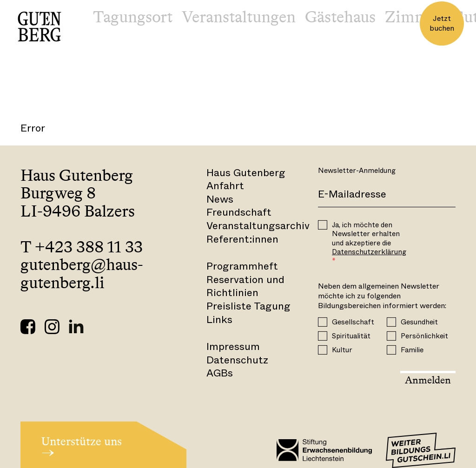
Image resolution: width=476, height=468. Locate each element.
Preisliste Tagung (248, 306)
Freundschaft (239, 212)
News (220, 199)
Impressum (233, 346)
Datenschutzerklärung (369, 252)
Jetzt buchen (442, 23)
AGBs (220, 373)
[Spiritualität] (323, 336)
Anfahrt (225, 186)
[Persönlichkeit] (391, 336)
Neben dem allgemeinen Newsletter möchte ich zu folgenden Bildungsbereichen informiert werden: (382, 296)
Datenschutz (237, 360)
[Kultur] (323, 349)
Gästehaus (340, 17)
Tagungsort (133, 17)
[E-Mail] (387, 195)
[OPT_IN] (323, 225)
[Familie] (391, 349)
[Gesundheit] (391, 322)
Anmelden (428, 380)
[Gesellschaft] (323, 322)
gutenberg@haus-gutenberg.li (82, 274)
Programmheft (242, 266)
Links (219, 320)
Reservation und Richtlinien (245, 286)
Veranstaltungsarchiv (258, 226)
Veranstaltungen (239, 17)
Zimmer (414, 17)
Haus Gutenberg (246, 173)
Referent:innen (242, 239)
